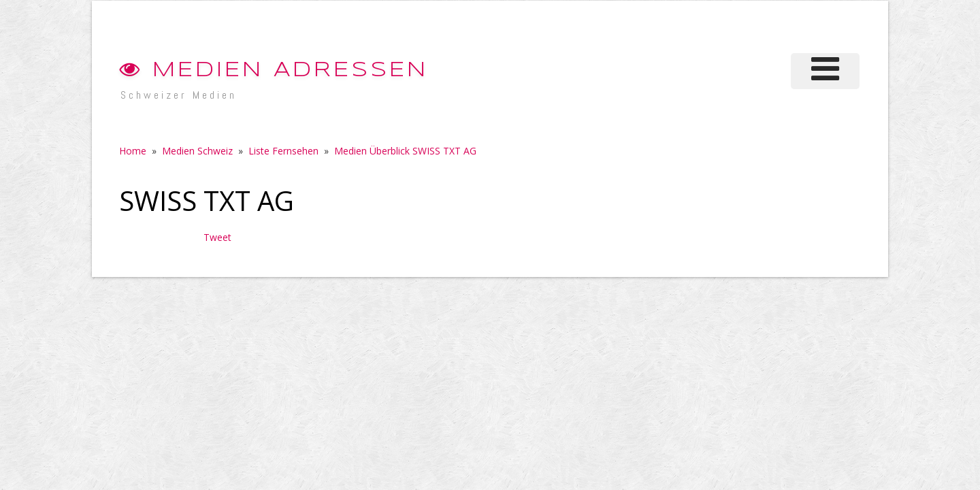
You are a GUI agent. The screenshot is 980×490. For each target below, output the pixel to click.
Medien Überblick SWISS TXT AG (405, 151)
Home (133, 151)
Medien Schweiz (197, 151)
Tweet (217, 237)
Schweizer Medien (179, 95)
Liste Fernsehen (283, 151)
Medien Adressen (274, 70)
